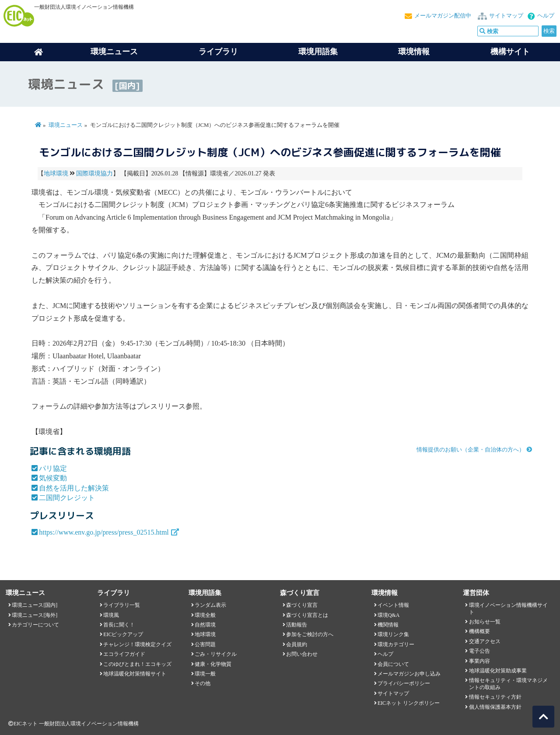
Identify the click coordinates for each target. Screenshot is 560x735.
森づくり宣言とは (307, 615)
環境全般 (205, 615)
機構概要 (479, 631)
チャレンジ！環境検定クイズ (137, 644)
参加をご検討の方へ (310, 634)
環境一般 (205, 674)
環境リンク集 (393, 634)
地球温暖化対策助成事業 (498, 671)
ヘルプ (546, 16)
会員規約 (297, 644)
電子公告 (479, 651)
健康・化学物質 (213, 664)
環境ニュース (66, 125)
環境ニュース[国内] (35, 605)
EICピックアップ (123, 634)
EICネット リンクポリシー (409, 703)
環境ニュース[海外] (35, 615)
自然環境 (205, 625)
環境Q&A (388, 615)
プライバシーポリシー (404, 683)
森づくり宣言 (302, 605)
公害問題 (205, 644)
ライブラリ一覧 (122, 605)
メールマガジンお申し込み (409, 674)
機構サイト (510, 52)
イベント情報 (393, 605)
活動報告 (297, 625)
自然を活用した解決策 (74, 488)
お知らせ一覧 (485, 622)
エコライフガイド (124, 654)
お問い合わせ (302, 654)
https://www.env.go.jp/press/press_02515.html (104, 532)
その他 (203, 683)
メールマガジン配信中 (443, 16)
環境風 (111, 615)
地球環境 (56, 173)
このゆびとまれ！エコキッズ (137, 664)
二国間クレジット (67, 498)
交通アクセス (485, 641)
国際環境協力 (94, 173)
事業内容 (479, 661)
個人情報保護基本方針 (495, 707)
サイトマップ (506, 16)
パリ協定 (53, 468)
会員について (393, 664)
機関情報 (388, 625)
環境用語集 (318, 52)
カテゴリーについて (35, 625)
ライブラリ (218, 52)
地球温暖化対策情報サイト (135, 674)
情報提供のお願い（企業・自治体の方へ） (471, 450)
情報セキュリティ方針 (495, 697)
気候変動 (53, 478)
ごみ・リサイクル (216, 654)
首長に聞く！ (119, 625)
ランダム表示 (210, 605)
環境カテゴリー (396, 644)
